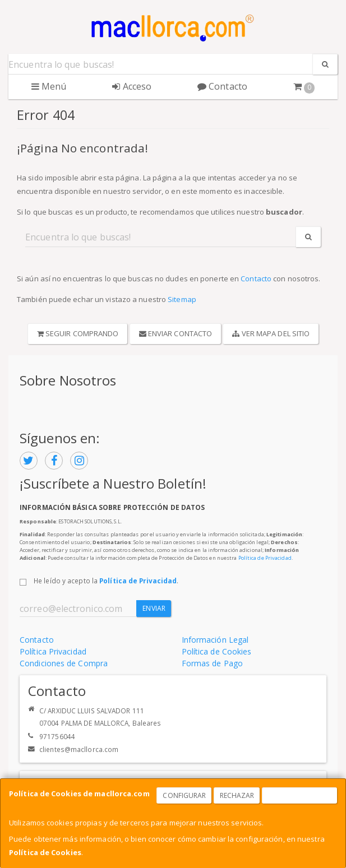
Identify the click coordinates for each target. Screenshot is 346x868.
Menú (49, 86)
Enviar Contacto (176, 333)
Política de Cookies (45, 852)
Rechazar (237, 795)
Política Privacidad (53, 651)
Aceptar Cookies (300, 795)
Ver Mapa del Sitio (271, 333)
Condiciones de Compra (64, 663)
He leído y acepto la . (106, 581)
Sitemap (182, 299)
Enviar (154, 608)
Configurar (184, 795)
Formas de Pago (212, 663)
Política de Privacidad (265, 558)
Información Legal (215, 640)
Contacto (222, 86)
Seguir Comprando (78, 333)
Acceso (132, 86)
